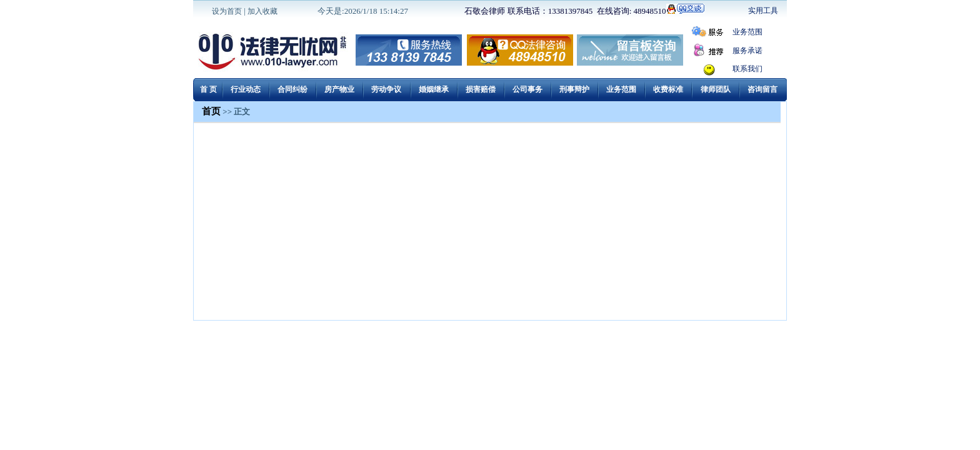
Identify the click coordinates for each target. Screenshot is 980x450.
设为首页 (227, 11)
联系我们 (747, 69)
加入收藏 (262, 11)
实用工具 (763, 11)
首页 (211, 111)
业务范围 (747, 32)
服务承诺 (747, 51)
